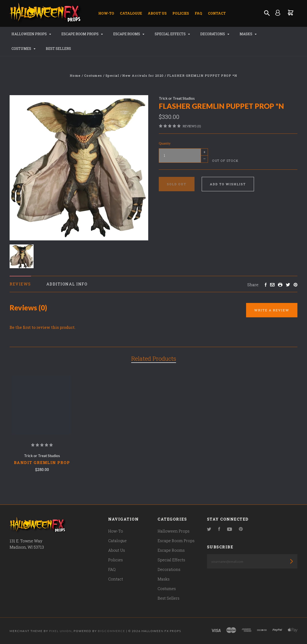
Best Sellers (58, 49)
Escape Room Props (82, 34)
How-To (106, 13)
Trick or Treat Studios (177, 98)
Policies (181, 13)
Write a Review (272, 310)
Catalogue (131, 13)
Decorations (215, 34)
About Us (157, 13)
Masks (248, 34)
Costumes (24, 49)
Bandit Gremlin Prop (42, 462)
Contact (217, 13)
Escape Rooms (129, 34)
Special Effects (172, 34)
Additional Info (67, 284)
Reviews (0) (192, 126)
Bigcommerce (112, 631)
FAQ (198, 13)
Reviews (20, 284)
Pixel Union (60, 631)
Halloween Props (31, 34)
